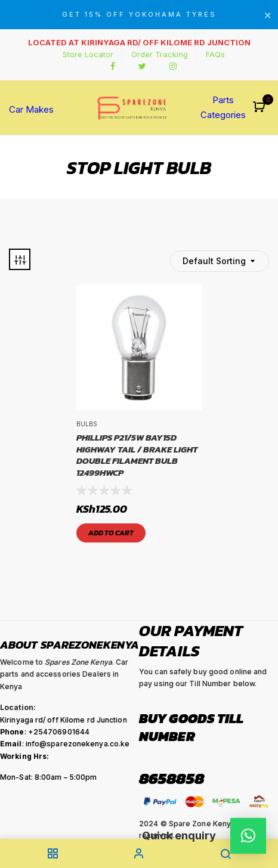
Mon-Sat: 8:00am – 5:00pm (48, 777)
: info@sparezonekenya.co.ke (65, 744)
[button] (260, 108)
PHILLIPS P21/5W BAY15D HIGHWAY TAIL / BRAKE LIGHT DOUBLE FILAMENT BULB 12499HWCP (137, 455)
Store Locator (88, 54)
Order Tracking (160, 54)
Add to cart (111, 533)
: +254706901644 (45, 732)
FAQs (215, 54)
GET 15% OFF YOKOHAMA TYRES (139, 14)
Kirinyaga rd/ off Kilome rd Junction (64, 720)
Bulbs (87, 424)
